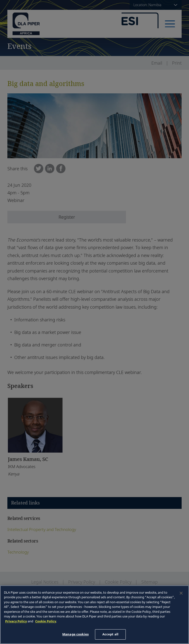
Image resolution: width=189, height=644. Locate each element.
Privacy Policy (16, 621)
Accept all (110, 634)
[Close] (181, 593)
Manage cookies (75, 634)
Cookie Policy (46, 621)
